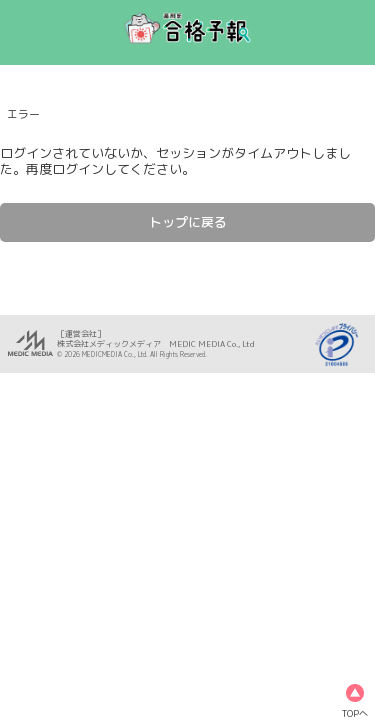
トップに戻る (188, 222)
